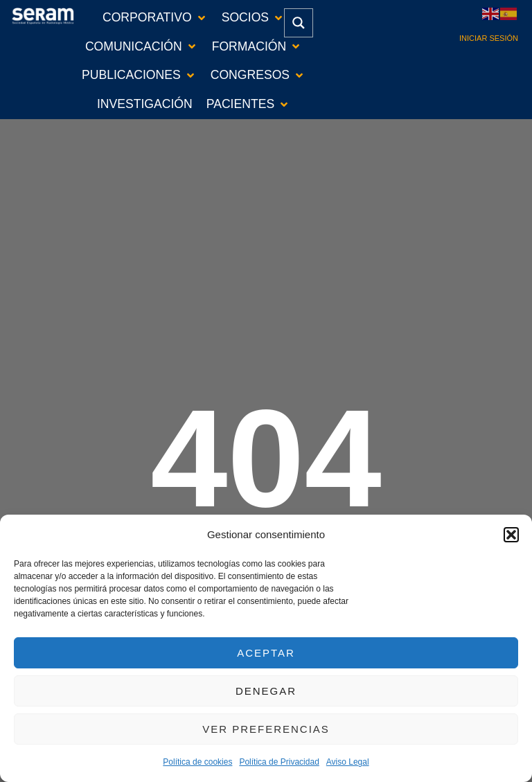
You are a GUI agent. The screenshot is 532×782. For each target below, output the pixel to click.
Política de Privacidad (279, 762)
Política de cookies (197, 762)
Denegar (266, 691)
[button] (511, 535)
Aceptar (266, 653)
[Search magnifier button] (299, 23)
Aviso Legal (348, 762)
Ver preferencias (266, 729)
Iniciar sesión (489, 38)
